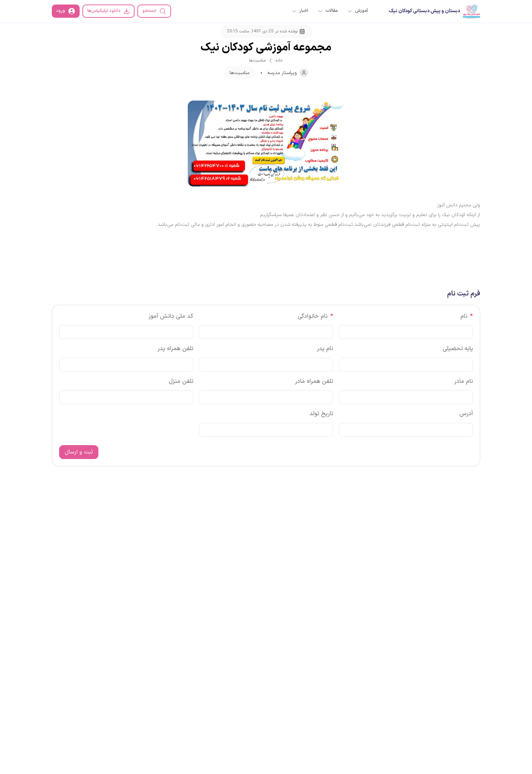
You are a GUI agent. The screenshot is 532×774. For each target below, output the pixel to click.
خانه (279, 61)
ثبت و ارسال (79, 452)
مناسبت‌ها (257, 61)
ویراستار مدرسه (288, 73)
